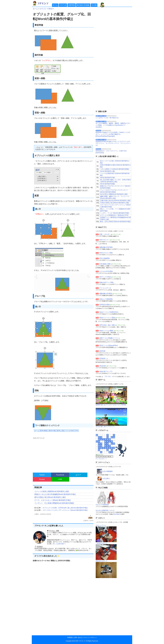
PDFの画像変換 (104, 258)
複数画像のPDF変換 (106, 247)
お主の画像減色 (108, 471)
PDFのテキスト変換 (106, 253)
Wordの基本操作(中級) (108, 177)
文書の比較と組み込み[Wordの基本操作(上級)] (115, 200)
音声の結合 (103, 325)
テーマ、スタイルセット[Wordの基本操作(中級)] (52, 500)
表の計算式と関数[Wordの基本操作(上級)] (114, 194)
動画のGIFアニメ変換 (106, 282)
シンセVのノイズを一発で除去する (107, 118)
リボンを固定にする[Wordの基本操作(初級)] (115, 169)
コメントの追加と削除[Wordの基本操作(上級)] (52, 491)
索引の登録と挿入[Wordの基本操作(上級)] (50, 497)
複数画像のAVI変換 (106, 294)
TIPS (77, 431)
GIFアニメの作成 (105, 277)
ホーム (55, 5)
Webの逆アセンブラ (106, 371)
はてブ (78, 475)
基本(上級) (61, 431)
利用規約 (70, 637)
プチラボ (63, 5)
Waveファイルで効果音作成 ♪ (109, 312)
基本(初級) (44, 431)
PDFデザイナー (104, 240)
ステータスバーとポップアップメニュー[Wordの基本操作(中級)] (65, 510)
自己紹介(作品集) (83, 5)
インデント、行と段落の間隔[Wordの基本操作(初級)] (54, 503)
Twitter (42, 475)
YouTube (116, 514)
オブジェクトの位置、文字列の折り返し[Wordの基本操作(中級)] (65, 508)
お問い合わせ (78, 637)
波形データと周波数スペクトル (110, 338)
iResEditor (103, 366)
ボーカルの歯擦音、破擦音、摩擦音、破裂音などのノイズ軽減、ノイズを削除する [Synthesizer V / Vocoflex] (113, 125)
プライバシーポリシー (90, 637)
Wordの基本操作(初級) (108, 184)
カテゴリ (43, 9)
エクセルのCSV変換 (106, 271)
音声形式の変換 (104, 305)
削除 (113, 325)
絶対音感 (102, 351)
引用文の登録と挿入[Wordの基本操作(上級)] (115, 203)
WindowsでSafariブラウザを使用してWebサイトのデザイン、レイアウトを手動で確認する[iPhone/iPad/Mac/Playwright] (113, 134)
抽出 (109, 325)
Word (50, 9)
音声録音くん (104, 358)
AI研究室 (72, 5)
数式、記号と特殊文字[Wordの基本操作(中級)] (115, 221)
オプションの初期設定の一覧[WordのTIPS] (114, 215)
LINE (60, 479)
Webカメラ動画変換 (106, 299)
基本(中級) (52, 431)
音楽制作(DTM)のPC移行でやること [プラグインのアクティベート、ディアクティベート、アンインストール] (113, 143)
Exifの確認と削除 (105, 264)
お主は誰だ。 (107, 478)
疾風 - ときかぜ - (105, 234)
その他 (94, 5)
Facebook (60, 475)
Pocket (42, 479)
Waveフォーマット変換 (107, 318)
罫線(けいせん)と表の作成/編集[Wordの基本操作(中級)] (55, 494)
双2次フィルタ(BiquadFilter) (109, 345)
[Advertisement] (63, 454)
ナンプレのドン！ (101, 459)
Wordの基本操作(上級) (108, 171)
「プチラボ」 (108, 376)
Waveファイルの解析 (106, 331)
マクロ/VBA (70, 431)
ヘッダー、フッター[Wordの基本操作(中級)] (115, 213)
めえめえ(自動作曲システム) (105, 510)
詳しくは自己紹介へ (59, 544)
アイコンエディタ (105, 288)
